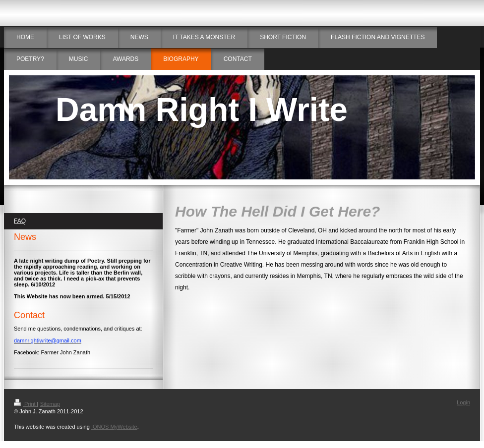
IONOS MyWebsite (114, 427)
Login (463, 402)
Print (26, 404)
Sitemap (50, 404)
